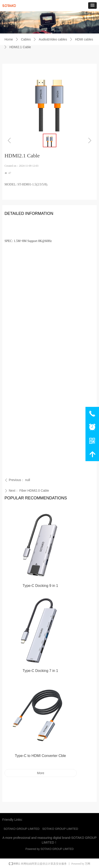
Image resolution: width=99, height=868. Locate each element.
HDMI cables (84, 39)
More (41, 773)
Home (9, 39)
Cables (26, 39)
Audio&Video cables (53, 39)
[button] (92, 6)
